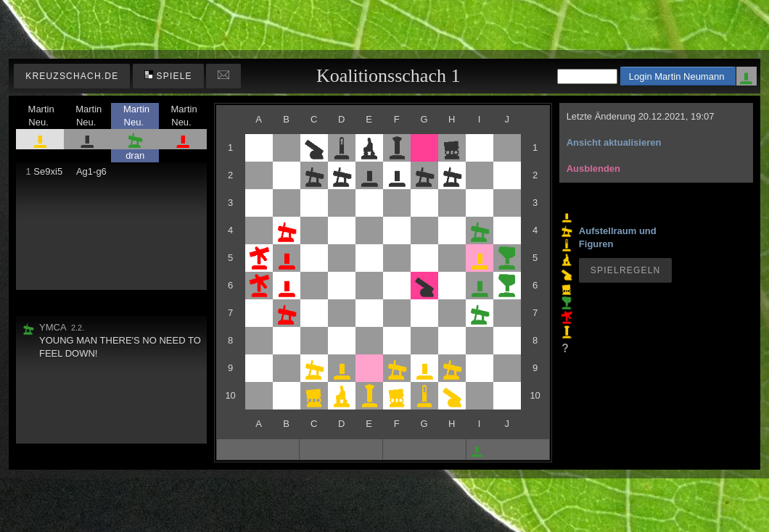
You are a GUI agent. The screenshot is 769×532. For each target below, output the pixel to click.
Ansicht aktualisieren (614, 142)
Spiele (168, 76)
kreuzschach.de (72, 76)
